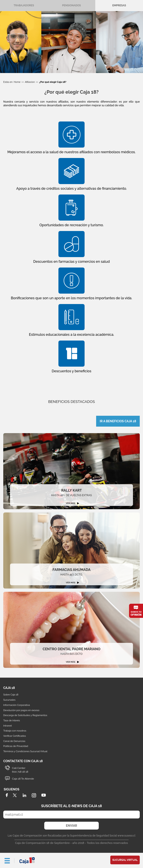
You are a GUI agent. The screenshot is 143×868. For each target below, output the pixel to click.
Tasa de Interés (12, 721)
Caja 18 (27, 860)
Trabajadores (24, 5)
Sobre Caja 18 (11, 695)
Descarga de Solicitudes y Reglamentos (25, 715)
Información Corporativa (17, 705)
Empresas (119, 5)
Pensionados (71, 5)
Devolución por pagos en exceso (21, 710)
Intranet (8, 726)
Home (17, 82)
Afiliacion (30, 82)
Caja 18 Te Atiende (23, 779)
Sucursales (9, 700)
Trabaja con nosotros (15, 731)
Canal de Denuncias (14, 741)
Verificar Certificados (15, 736)
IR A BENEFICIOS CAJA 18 (118, 421)
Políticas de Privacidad (16, 746)
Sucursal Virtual (125, 860)
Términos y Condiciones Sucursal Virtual (25, 751)
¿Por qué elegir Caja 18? (53, 82)
